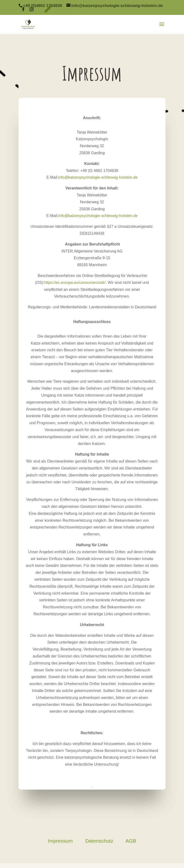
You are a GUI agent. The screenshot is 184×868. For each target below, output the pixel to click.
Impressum (60, 841)
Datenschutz (99, 841)
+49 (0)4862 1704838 (43, 6)
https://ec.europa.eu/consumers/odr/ (75, 283)
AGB (131, 841)
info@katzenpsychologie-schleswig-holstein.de (98, 177)
